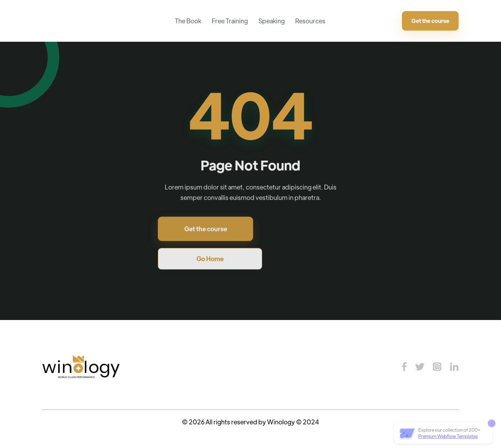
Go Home (210, 260)
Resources (310, 21)
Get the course (430, 21)
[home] (48, 21)
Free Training (230, 21)
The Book (188, 21)
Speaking (272, 21)
